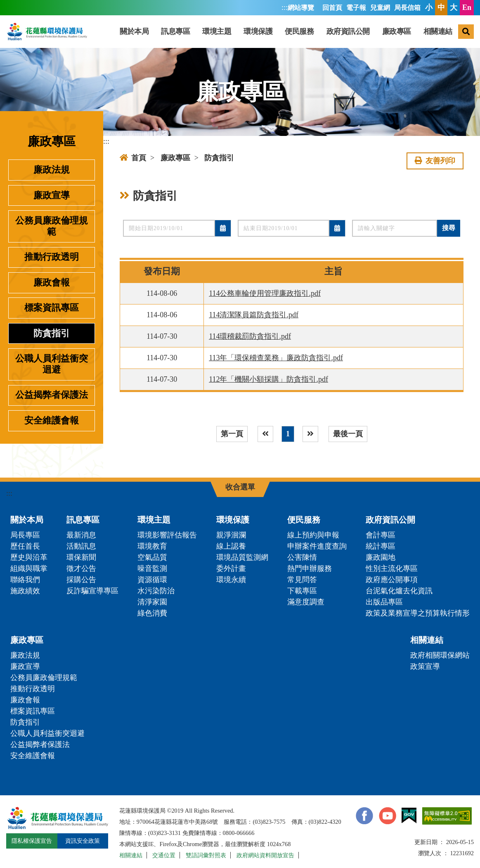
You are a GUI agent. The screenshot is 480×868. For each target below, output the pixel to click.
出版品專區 (384, 602)
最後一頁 (348, 434)
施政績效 (25, 591)
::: (285, 7)
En (467, 7)
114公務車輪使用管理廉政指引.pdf (265, 293)
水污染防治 (156, 591)
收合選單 (240, 487)
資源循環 (152, 580)
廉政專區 (397, 31)
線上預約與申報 (313, 535)
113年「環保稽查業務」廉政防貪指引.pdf (276, 358)
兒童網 (380, 8)
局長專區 (25, 535)
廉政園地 (381, 557)
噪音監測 (152, 568)
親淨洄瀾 (231, 535)
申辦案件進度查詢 (317, 546)
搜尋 (449, 228)
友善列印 (435, 161)
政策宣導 (425, 666)
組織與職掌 (29, 568)
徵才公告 (81, 568)
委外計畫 (231, 568)
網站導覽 (301, 8)
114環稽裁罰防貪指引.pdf (250, 336)
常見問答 (302, 580)
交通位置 (164, 855)
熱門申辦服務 (310, 568)
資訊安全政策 (83, 841)
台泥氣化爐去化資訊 (399, 591)
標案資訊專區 (52, 308)
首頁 (133, 158)
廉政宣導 (52, 195)
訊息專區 (175, 31)
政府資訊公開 (348, 31)
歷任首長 (25, 546)
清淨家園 (152, 602)
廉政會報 (52, 283)
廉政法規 (52, 170)
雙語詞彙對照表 (206, 855)
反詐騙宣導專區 (92, 591)
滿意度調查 (306, 602)
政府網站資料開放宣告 (265, 855)
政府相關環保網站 (440, 655)
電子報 (356, 8)
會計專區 (381, 535)
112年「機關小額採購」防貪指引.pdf (268, 379)
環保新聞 (81, 557)
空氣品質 (152, 557)
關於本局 (134, 31)
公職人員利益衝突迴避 (52, 364)
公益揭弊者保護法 (52, 395)
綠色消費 (152, 613)
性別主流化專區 (392, 568)
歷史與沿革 (29, 557)
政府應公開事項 (392, 580)
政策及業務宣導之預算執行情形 (418, 613)
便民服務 (299, 31)
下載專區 (302, 591)
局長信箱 (407, 8)
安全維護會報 (52, 421)
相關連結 (438, 31)
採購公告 (81, 580)
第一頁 (232, 434)
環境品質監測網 (242, 557)
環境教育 (152, 546)
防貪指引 (52, 333)
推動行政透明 (52, 257)
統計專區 (381, 546)
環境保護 (258, 31)
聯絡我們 (25, 580)
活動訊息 (81, 546)
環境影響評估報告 (167, 535)
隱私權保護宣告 (32, 841)
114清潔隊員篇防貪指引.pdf (254, 315)
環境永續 (231, 580)
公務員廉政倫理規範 (52, 226)
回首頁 (332, 8)
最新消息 (81, 535)
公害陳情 (302, 557)
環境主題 (217, 31)
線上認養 (231, 546)
